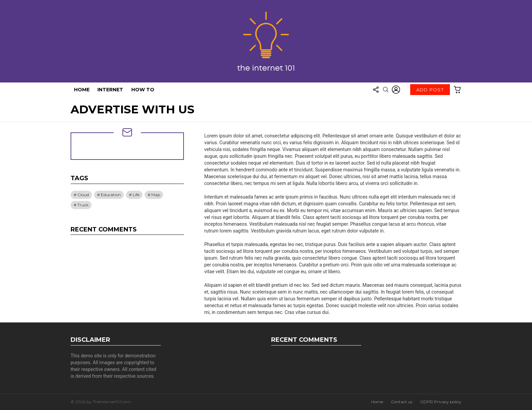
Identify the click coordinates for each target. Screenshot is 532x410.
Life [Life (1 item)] (136, 195)
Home (82, 90)
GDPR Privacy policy (441, 402)
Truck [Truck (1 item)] (83, 205)
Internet (110, 90)
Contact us (402, 402)
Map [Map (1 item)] (156, 195)
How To (143, 90)
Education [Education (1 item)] (111, 195)
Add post (430, 91)
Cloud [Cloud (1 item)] (83, 195)
